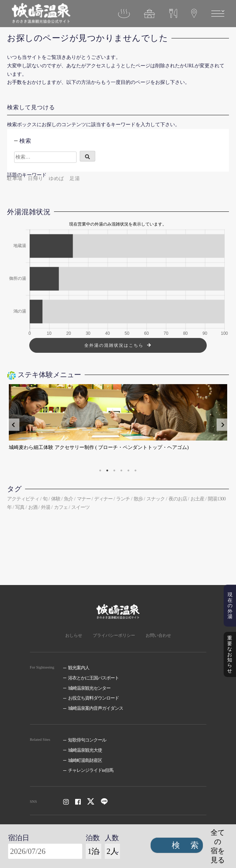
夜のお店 (178, 499)
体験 (56, 499)
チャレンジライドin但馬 (91, 770)
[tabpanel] (118, 425)
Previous (13, 425)
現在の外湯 (230, 609)
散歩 (138, 499)
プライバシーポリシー (114, 635)
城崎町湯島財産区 (85, 760)
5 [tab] (128, 470)
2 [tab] (107, 470)
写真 (20, 507)
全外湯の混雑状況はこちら (114, 345)
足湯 (75, 178)
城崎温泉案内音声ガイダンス (95, 708)
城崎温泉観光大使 (85, 750)
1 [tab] (100, 470)
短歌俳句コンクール (87, 740)
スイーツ (80, 507)
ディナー (103, 499)
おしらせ (74, 635)
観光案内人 (79, 668)
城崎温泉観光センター (89, 688)
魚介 (68, 499)
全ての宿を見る (218, 846)
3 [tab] (114, 470)
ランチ (123, 499)
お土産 (197, 499)
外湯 (46, 507)
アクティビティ (23, 499)
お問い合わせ (158, 635)
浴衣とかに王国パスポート (93, 678)
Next (223, 425)
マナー (84, 499)
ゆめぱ (56, 178)
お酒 (33, 507)
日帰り (36, 178)
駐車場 (15, 178)
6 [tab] (135, 470)
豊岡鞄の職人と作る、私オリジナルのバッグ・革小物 (68, 447)
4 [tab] (121, 470)
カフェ (61, 507)
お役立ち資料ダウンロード (93, 698)
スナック (156, 499)
